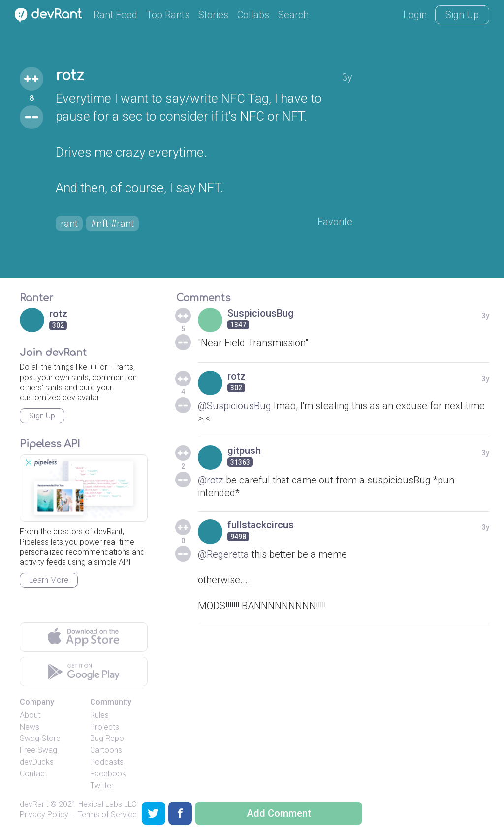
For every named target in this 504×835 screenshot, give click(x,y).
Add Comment (279, 813)
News (30, 727)
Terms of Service (107, 815)
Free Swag (38, 750)
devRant (34, 804)
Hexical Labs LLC (107, 804)
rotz (70, 76)
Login (415, 15)
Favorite (335, 222)
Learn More (49, 580)
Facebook (108, 774)
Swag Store (40, 738)
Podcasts (107, 762)
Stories (213, 15)
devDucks (37, 762)
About (30, 715)
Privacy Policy (44, 815)
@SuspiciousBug (235, 406)
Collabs (253, 15)
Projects (105, 727)
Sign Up (462, 15)
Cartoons (106, 750)
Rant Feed (115, 15)
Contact (33, 774)
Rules (99, 715)
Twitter (102, 786)
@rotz (211, 480)
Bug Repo (107, 738)
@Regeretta (223, 554)
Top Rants (168, 15)
